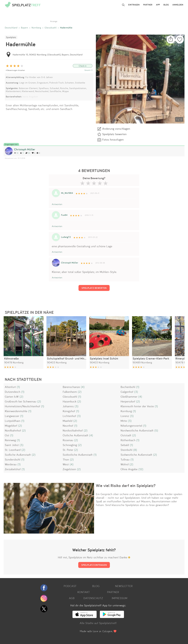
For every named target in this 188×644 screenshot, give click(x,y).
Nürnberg (36, 28)
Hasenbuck (70, 401)
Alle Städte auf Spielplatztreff (98, 623)
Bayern (25, 28)
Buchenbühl (128, 387)
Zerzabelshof (13, 469)
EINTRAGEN (134, 5)
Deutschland (11, 28)
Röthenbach (128, 440)
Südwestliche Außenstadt (136, 455)
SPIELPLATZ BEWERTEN (94, 288)
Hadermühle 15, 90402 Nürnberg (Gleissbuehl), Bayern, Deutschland (48, 55)
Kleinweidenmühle (16, 411)
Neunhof (68, 426)
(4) (83, 387)
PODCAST (70, 586)
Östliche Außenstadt (76, 435)
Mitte (124, 421)
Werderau (11, 464)
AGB (72, 598)
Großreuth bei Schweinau (21, 401)
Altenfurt (10, 387)
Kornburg (126, 411)
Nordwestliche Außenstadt (137, 430)
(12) (141, 469)
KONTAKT (84, 592)
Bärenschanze (71, 387)
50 (28, 153)
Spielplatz (11, 37)
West (66, 464)
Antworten (57, 204)
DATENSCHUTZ (93, 598)
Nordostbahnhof (73, 430)
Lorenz (125, 416)
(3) (136, 392)
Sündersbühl (13, 459)
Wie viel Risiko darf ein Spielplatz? (126, 486)
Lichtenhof (69, 416)
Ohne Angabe (129, 469)
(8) (135, 450)
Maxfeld (68, 421)
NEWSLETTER (124, 586)
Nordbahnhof (13, 430)
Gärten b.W (12, 397)
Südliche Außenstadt (18, 455)
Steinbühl (126, 450)
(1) (18, 387)
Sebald (125, 445)
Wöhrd (125, 464)
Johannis (68, 406)
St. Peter (68, 450)
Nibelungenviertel (131, 426)
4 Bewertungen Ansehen (15, 70)
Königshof (69, 411)
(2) (80, 392)
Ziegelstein (69, 469)
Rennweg (10, 440)
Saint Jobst (12, 445)
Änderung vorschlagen (116, 129)
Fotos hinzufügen (113, 139)
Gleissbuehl (51, 28)
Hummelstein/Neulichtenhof (22, 406)
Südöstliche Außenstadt (78, 455)
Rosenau (68, 440)
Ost (7, 435)
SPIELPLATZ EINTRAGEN (94, 565)
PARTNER (148, 5)
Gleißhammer (129, 397)
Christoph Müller (25, 149)
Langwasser (12, 416)
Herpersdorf (128, 401)
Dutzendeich (13, 392)
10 (16, 153)
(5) (156, 430)
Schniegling (70, 445)
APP (158, 5)
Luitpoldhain (13, 421)
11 (22, 153)
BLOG (166, 5)
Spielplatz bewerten (114, 134)
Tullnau (125, 459)
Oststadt (126, 435)
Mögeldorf (11, 426)
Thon (66, 459)
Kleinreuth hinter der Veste (137, 406)
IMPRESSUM (120, 598)
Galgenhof (127, 392)
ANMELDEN (178, 5)
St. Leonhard (13, 450)
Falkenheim (70, 392)
